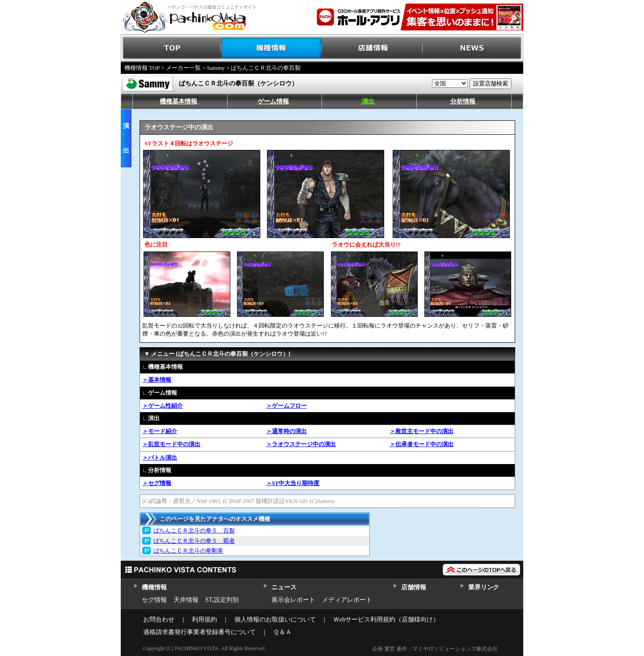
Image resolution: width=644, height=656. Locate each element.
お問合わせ (159, 620)
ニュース (284, 587)
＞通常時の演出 (286, 431)
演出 (368, 101)
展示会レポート (293, 600)
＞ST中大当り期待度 (293, 483)
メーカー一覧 (183, 68)
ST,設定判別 (222, 600)
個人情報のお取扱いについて (275, 620)
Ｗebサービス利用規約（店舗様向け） (386, 620)
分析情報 (463, 101)
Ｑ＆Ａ (282, 632)
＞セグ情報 (157, 483)
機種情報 (272, 48)
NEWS (473, 48)
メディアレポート (347, 600)
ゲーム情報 (273, 101)
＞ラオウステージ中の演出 (301, 444)
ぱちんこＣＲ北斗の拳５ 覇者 (194, 541)
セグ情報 (154, 600)
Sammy (216, 68)
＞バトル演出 (160, 458)
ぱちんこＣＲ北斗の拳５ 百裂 (194, 530)
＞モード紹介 (160, 431)
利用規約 (204, 620)
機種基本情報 (178, 101)
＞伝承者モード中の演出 (422, 444)
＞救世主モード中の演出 (422, 431)
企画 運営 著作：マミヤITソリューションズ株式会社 (435, 649)
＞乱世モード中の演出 (171, 444)
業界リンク (484, 587)
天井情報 (186, 600)
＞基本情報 (157, 380)
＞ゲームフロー (286, 406)
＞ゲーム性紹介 (163, 406)
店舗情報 (372, 48)
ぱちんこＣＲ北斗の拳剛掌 (188, 551)
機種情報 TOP (142, 68)
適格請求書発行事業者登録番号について (199, 632)
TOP (171, 48)
